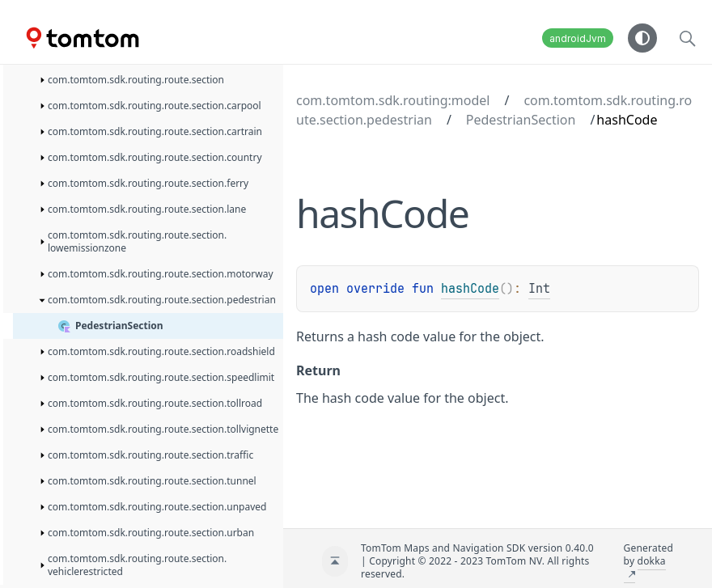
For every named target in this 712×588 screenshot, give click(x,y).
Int (539, 289)
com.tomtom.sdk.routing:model (393, 100)
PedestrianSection (521, 120)
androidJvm (578, 38)
